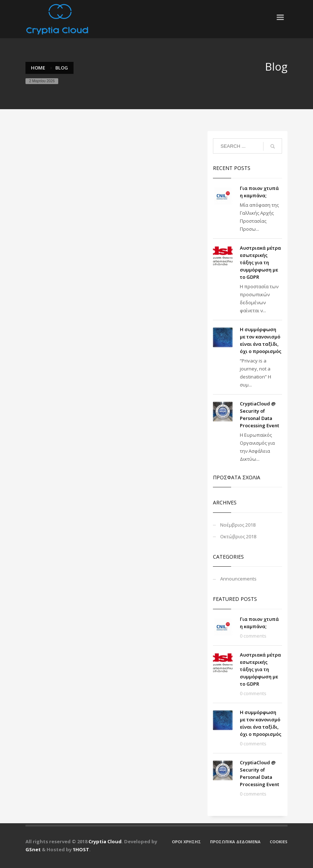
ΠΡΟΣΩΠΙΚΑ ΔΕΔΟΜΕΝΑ (235, 842)
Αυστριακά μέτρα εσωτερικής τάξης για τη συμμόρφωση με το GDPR (260, 262)
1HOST (81, 849)
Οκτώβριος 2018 (238, 536)
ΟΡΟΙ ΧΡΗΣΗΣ (186, 842)
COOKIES (279, 842)
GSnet (33, 849)
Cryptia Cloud (105, 841)
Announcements (238, 579)
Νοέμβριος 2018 (238, 525)
